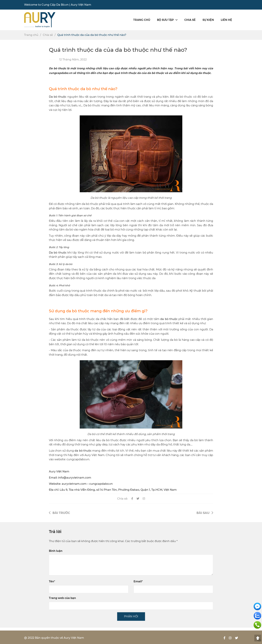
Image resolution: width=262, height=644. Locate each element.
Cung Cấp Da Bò (53, 5)
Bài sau (205, 513)
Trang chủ (142, 20)
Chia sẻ (190, 20)
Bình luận (56, 551)
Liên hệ (226, 20)
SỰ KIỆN (208, 20)
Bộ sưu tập (167, 20)
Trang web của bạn (62, 598)
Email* (138, 581)
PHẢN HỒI (131, 616)
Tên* (52, 581)
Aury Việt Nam (81, 5)
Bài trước (59, 513)
